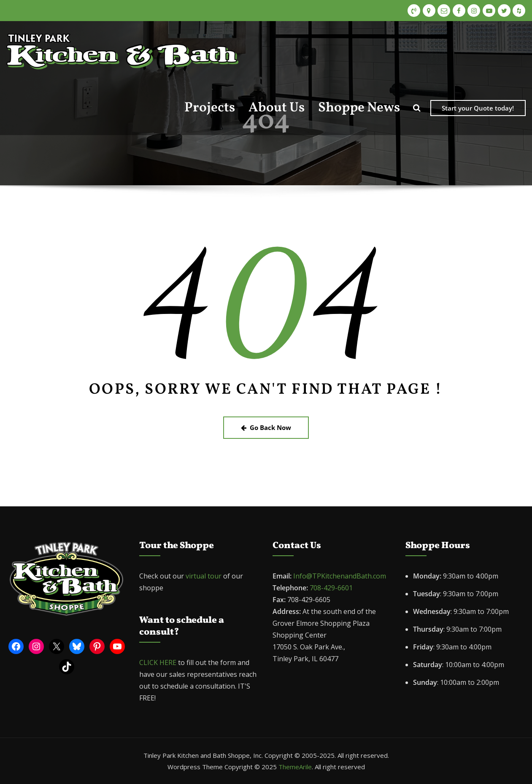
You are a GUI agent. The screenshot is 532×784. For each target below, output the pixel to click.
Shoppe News (359, 108)
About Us (277, 108)
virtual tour (204, 576)
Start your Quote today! (478, 108)
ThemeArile (295, 767)
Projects (210, 108)
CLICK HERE (158, 662)
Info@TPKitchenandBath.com (340, 576)
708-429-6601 (331, 588)
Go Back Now (266, 427)
